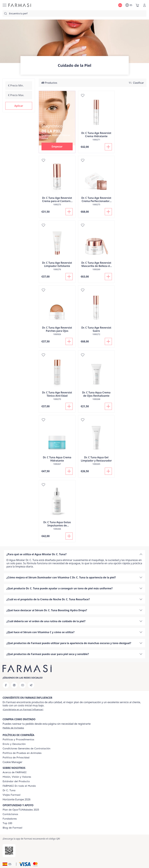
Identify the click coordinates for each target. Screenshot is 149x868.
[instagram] (14, 685)
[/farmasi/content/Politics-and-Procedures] (18, 740)
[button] (19, 106)
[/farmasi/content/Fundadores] (10, 819)
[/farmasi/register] (23, 709)
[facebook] (6, 685)
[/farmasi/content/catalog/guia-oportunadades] (21, 810)
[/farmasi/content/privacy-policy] (16, 758)
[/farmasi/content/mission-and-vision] (17, 777)
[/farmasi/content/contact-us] (10, 814)
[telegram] (31, 685)
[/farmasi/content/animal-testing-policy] (22, 753)
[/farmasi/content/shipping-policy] (14, 744)
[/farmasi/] (20, 5)
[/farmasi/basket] (137, 5)
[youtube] (23, 685)
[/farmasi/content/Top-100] (7, 823)
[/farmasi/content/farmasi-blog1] (12, 828)
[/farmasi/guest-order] (13, 728)
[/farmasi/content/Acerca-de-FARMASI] (15, 772)
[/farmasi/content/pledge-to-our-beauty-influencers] (9, 790)
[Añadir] (108, 147)
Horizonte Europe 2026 (17, 799)
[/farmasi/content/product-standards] (16, 781)
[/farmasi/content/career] (11, 795)
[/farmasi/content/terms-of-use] (26, 749)
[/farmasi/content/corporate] (19, 786)
